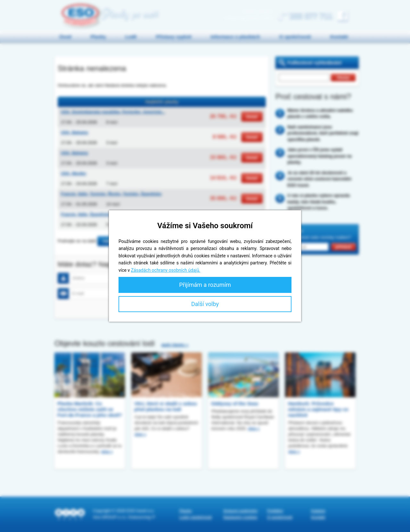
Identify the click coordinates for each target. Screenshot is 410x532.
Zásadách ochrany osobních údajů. (166, 270)
